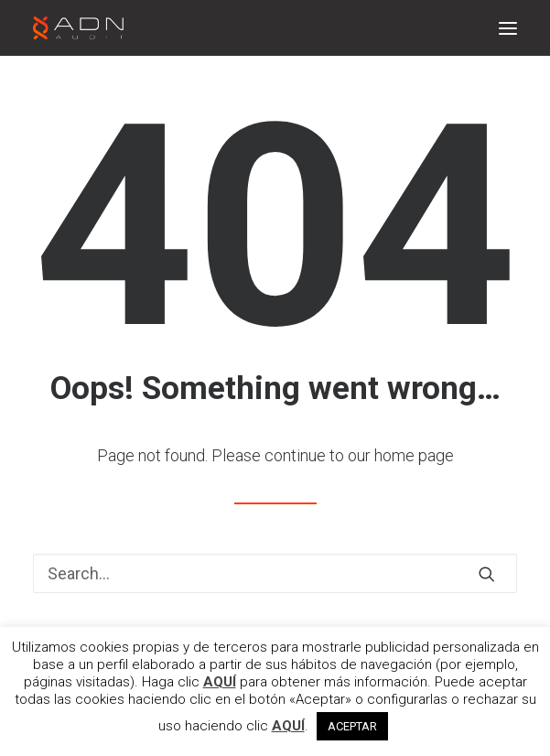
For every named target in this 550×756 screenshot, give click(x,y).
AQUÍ (220, 682)
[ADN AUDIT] (78, 28)
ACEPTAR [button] (352, 726)
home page (414, 455)
